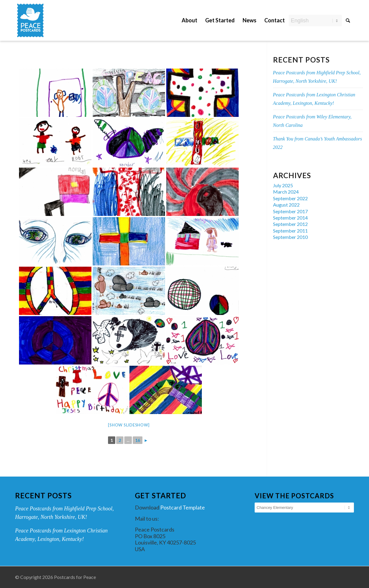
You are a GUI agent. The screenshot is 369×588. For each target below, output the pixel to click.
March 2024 (286, 192)
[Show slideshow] (129, 425)
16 (138, 440)
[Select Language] (315, 21)
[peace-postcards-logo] (30, 20)
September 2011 (290, 231)
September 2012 (290, 224)
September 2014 (290, 218)
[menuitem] (189, 16)
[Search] (348, 20)
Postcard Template (183, 507)
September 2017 (290, 211)
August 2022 (286, 205)
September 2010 (290, 237)
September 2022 (290, 198)
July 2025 (283, 185)
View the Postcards (294, 496)
